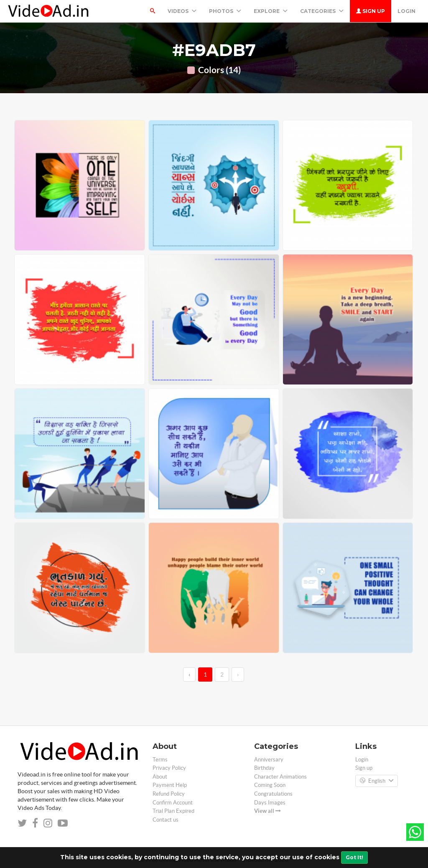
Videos (182, 11)
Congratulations (273, 794)
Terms (160, 760)
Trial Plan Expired (173, 811)
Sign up (371, 11)
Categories (322, 11)
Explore (271, 11)
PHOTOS (225, 11)
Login (406, 11)
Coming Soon (270, 785)
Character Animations (280, 777)
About (160, 777)
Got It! (354, 857)
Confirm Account (173, 803)
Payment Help (170, 785)
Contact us (166, 820)
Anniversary (269, 760)
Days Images (270, 803)
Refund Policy (169, 794)
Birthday (264, 768)
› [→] (238, 675)
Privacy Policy (169, 768)
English (377, 781)
